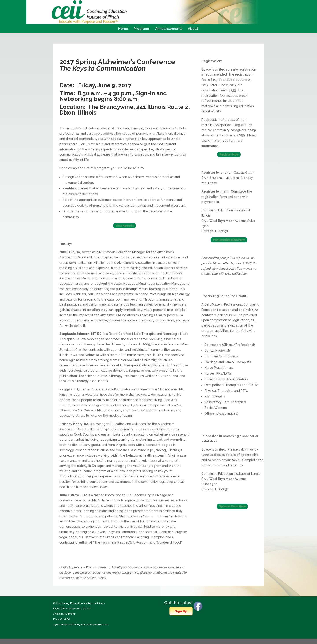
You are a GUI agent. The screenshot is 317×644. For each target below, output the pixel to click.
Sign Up (181, 611)
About (193, 29)
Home (123, 29)
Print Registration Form (229, 240)
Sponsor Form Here (232, 506)
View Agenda (124, 226)
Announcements (169, 29)
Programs (142, 29)
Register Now (229, 154)
